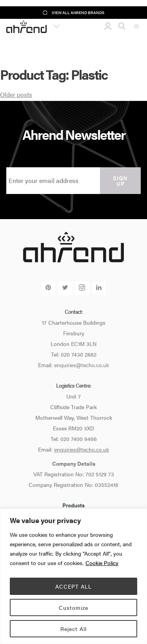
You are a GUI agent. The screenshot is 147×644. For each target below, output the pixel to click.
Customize (73, 607)
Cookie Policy (102, 563)
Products (73, 505)
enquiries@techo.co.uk (82, 365)
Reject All (73, 629)
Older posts (16, 94)
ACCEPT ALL (73, 586)
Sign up (120, 181)
